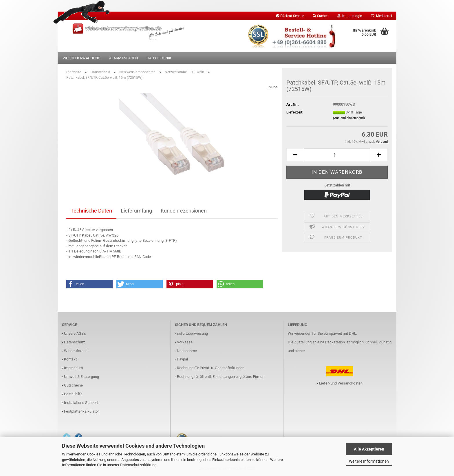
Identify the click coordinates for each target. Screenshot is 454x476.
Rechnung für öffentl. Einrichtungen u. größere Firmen (221, 377)
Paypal (182, 359)
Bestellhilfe (73, 394)
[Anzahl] (337, 155)
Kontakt (70, 359)
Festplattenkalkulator (81, 411)
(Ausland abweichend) (349, 118)
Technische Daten (91, 211)
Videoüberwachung (82, 58)
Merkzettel (381, 16)
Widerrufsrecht (76, 351)
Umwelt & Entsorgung (82, 377)
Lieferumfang (136, 211)
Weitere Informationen (369, 461)
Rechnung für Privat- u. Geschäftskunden (211, 368)
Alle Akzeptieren (369, 449)
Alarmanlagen (123, 58)
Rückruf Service (290, 16)
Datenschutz (74, 342)
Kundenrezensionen (184, 211)
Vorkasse (185, 342)
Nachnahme (187, 351)
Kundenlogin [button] (350, 16)
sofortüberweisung (192, 333)
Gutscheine (73, 385)
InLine (273, 87)
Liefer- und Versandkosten (341, 383)
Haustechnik (159, 58)
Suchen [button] (321, 16)
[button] (89, 284)
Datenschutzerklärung (138, 465)
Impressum (73, 368)
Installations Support (81, 403)
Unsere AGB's (75, 333)
